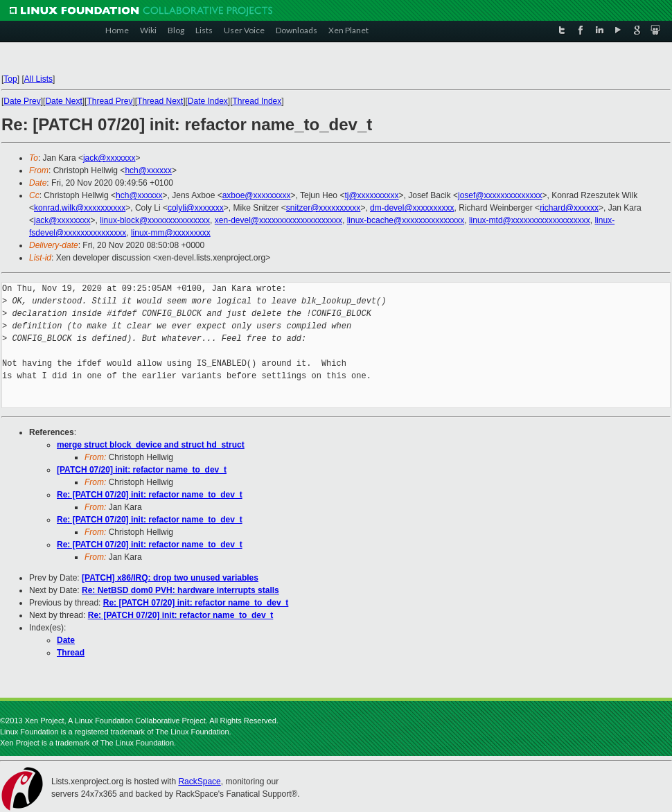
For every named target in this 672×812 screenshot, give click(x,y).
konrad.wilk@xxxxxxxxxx (80, 208)
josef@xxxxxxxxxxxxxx (500, 195)
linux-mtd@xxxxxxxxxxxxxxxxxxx (530, 220)
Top (10, 79)
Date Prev (22, 101)
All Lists (38, 79)
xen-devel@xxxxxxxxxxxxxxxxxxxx (278, 220)
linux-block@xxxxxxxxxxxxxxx (155, 220)
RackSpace (199, 782)
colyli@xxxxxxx (196, 208)
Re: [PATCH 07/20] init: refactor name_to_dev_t (150, 495)
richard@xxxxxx (569, 208)
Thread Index (257, 101)
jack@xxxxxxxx (62, 220)
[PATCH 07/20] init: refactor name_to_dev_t (142, 470)
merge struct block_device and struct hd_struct (151, 445)
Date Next (63, 101)
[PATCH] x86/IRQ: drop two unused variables (170, 578)
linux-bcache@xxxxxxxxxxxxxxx (406, 220)
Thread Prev (109, 101)
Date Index (208, 101)
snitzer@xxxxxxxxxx (324, 208)
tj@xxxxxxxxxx (371, 195)
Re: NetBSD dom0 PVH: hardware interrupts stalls (180, 590)
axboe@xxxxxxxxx (257, 195)
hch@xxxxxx (148, 170)
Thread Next (160, 101)
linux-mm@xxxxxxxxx (171, 233)
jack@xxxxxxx (109, 158)
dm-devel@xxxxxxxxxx (412, 208)
